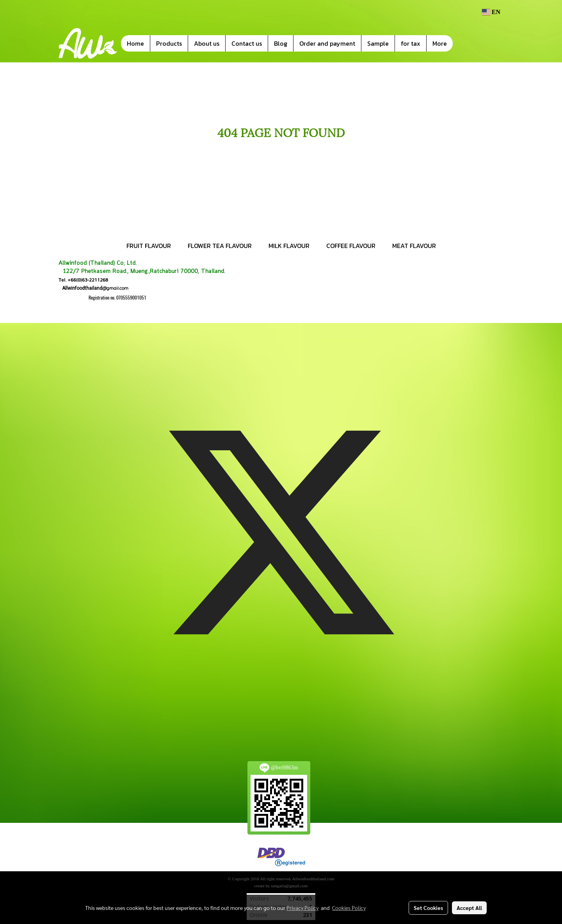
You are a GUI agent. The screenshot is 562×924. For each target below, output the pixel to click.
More (440, 43)
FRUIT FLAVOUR (149, 246)
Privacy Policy (302, 908)
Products (169, 43)
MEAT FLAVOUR (414, 246)
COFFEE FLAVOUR (351, 246)
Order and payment (327, 43)
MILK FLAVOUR (289, 246)
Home (135, 43)
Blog (281, 43)
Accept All (469, 908)
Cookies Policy (349, 908)
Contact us (247, 43)
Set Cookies (428, 908)
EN (491, 12)
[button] (464, 43)
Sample (378, 43)
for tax (411, 43)
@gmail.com (93, 288)
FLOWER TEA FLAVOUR (220, 246)
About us (207, 43)
